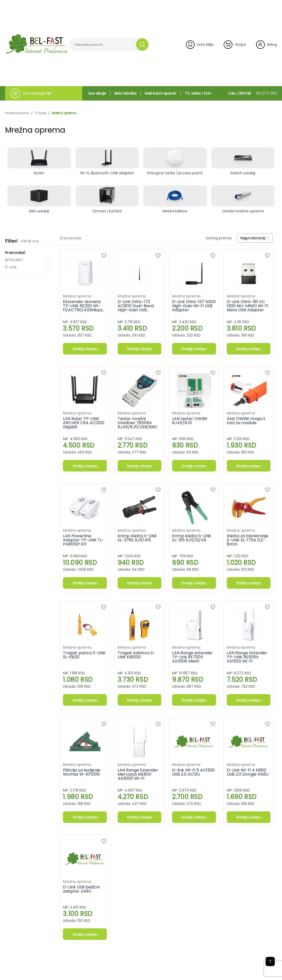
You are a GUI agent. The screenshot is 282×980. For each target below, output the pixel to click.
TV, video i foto (198, 93)
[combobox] (255, 238)
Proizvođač (15, 253)
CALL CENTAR (252, 93)
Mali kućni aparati (161, 93)
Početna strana (17, 113)
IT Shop (40, 113)
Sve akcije (97, 93)
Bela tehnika (125, 93)
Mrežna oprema (64, 113)
